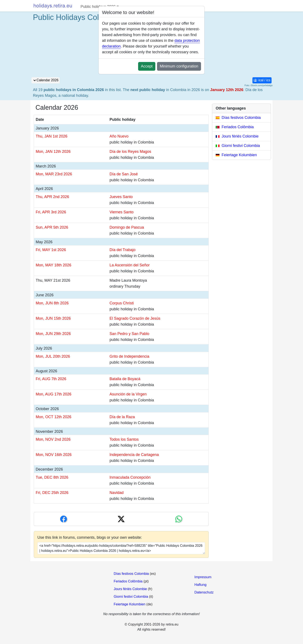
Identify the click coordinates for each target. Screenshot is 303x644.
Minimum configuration (179, 66)
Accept (147, 66)
